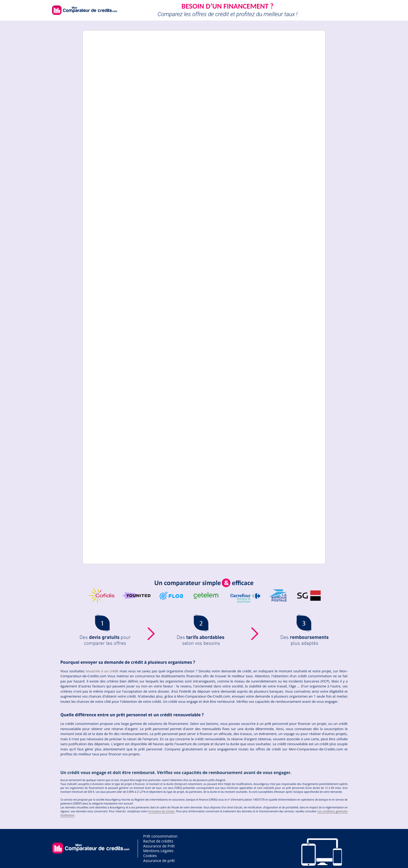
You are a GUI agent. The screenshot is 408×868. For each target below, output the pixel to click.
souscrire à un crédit (102, 671)
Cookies (150, 856)
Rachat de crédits (158, 841)
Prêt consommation (160, 836)
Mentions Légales (158, 851)
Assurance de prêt (159, 861)
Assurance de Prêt (159, 846)
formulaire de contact (161, 811)
